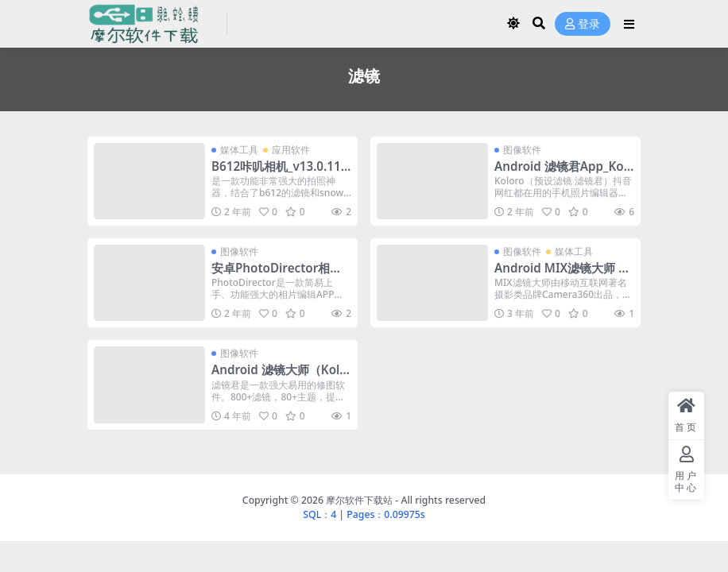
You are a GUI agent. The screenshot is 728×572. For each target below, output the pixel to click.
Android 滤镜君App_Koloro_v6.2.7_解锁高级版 (561, 173)
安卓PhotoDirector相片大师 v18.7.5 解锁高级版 (277, 275)
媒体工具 (239, 150)
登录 (583, 24)
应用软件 (291, 150)
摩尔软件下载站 (359, 500)
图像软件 (522, 150)
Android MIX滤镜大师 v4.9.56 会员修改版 (560, 275)
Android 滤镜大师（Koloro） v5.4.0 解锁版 (279, 377)
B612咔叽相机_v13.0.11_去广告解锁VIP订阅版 (279, 173)
